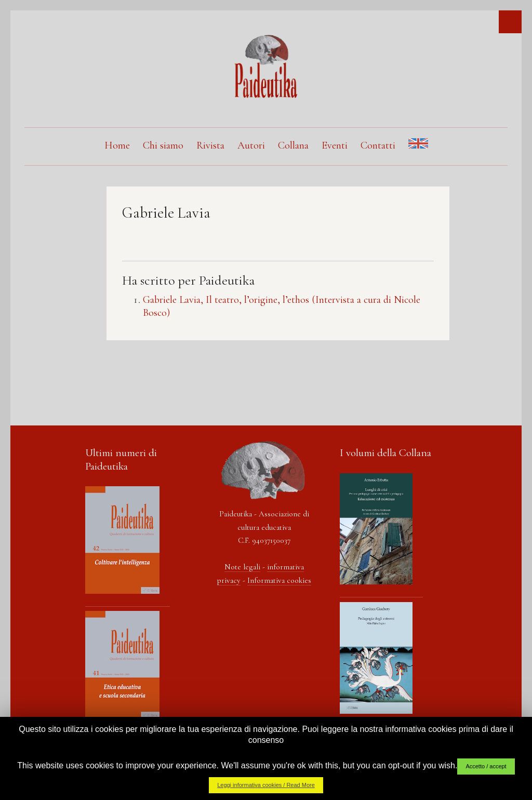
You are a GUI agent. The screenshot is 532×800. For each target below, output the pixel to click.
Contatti (378, 145)
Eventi (335, 145)
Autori (251, 145)
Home (117, 145)
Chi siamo (163, 145)
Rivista (210, 145)
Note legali (242, 567)
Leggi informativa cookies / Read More (266, 785)
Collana (293, 145)
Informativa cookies (279, 580)
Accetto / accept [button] (486, 766)
